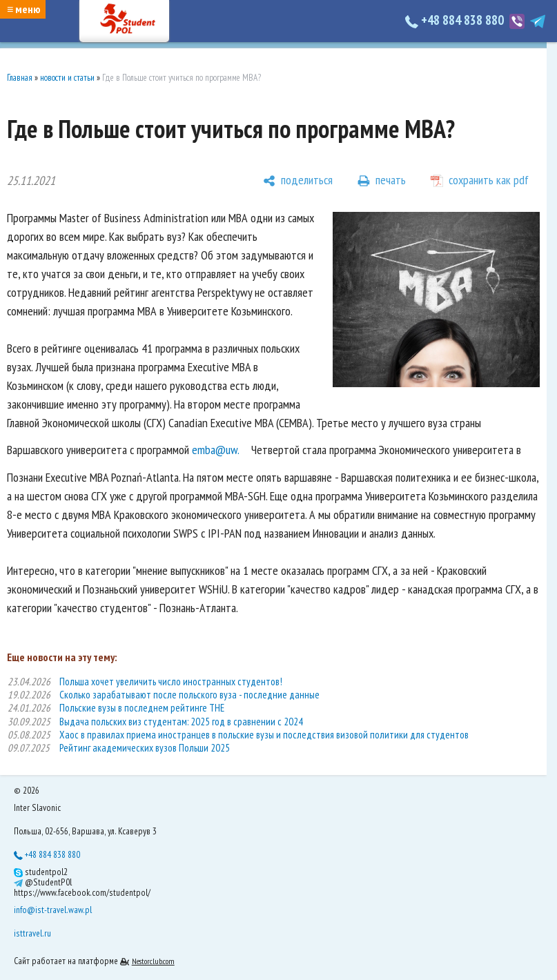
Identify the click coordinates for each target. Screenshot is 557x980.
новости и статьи (67, 78)
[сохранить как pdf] (480, 181)
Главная (20, 78)
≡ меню (23, 9)
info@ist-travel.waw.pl (53, 910)
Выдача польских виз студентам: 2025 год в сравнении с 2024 (181, 722)
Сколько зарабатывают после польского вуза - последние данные (189, 695)
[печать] (382, 181)
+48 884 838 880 (456, 20)
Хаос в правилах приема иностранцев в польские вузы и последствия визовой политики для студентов (264, 735)
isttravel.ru (32, 933)
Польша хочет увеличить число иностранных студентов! (171, 682)
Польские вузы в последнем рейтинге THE (142, 708)
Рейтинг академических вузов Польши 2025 (145, 748)
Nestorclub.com (153, 961)
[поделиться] (298, 181)
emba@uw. (216, 450)
